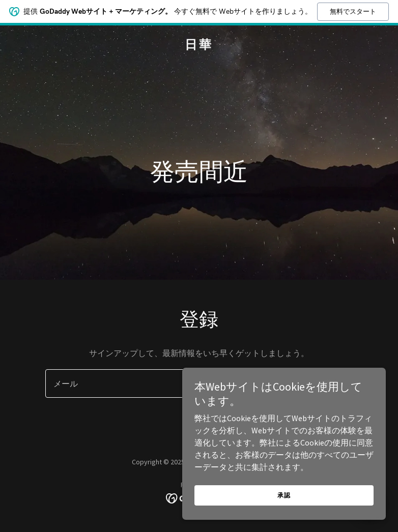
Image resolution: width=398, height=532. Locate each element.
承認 (284, 495)
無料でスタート (353, 11)
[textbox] (154, 383)
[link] (199, 46)
